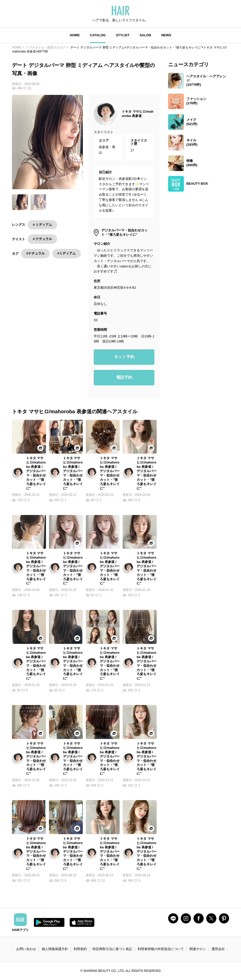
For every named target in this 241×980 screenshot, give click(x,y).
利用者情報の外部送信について (161, 949)
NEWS (166, 35)
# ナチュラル (42, 239)
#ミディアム (67, 253)
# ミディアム (42, 225)
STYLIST (123, 35)
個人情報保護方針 (55, 949)
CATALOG (98, 35)
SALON (146, 35)
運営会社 (218, 949)
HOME (75, 35)
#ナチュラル (35, 253)
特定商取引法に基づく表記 (112, 949)
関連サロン (198, 949)
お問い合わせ (26, 949)
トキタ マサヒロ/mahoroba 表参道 (138, 114)
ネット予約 (124, 357)
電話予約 (124, 377)
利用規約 (80, 949)
